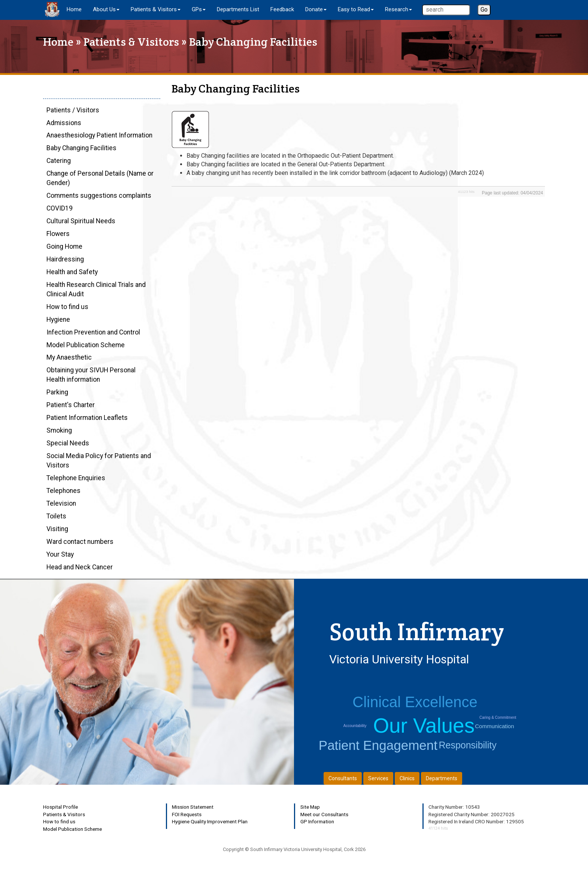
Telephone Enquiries (76, 478)
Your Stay (60, 554)
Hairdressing (65, 259)
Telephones (63, 491)
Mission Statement (193, 807)
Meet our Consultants (324, 814)
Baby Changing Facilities (81, 148)
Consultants (343, 778)
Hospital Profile (60, 807)
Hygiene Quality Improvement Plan (210, 821)
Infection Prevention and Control (93, 332)
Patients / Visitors (73, 110)
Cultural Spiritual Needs (81, 221)
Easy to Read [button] (356, 9)
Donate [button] (316, 9)
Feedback (282, 9)
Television (61, 503)
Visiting (57, 529)
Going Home (64, 246)
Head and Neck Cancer (80, 567)
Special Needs (68, 443)
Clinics (407, 778)
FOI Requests (187, 814)
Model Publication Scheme (86, 345)
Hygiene (58, 320)
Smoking (59, 430)
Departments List (238, 9)
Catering (59, 161)
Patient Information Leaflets (87, 418)
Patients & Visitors (131, 42)
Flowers (58, 234)
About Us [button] (106, 9)
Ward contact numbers (80, 542)
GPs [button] (199, 9)
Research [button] (398, 9)
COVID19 (60, 208)
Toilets (56, 516)
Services (378, 778)
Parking (57, 392)
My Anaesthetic (69, 357)
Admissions (64, 123)
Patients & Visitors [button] (156, 9)
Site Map (310, 807)
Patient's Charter (71, 405)
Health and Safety (72, 272)
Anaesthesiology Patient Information (99, 135)
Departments (442, 778)
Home (74, 9)
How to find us (67, 307)
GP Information (317, 821)
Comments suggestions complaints (99, 196)
